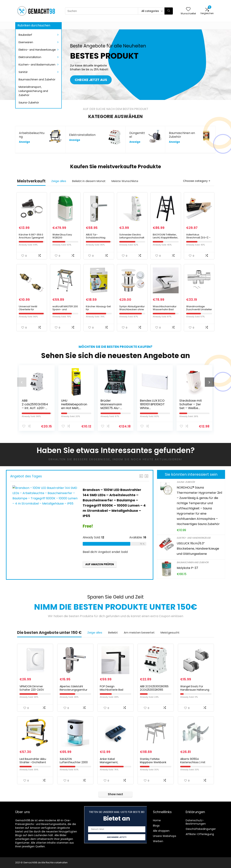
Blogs (156, 826)
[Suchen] (169, 11)
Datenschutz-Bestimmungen (196, 822)
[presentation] (22, 382)
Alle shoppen (161, 831)
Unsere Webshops (165, 836)
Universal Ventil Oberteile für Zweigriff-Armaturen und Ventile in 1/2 (31, 311)
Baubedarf (25, 35)
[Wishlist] (188, 9)
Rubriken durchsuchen (34, 25)
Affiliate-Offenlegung (200, 834)
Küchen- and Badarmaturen (37, 65)
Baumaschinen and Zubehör (37, 79)
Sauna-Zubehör (29, 103)
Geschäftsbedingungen (201, 829)
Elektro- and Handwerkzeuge (37, 50)
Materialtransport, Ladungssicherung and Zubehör (33, 91)
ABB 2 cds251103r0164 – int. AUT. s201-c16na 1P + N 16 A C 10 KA (35, 408)
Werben (158, 841)
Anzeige (24, 142)
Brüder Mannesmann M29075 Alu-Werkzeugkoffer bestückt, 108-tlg (114, 408)
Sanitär (23, 72)
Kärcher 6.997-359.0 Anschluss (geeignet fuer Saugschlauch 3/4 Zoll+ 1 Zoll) (31, 239)
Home (157, 820)
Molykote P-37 (187, 568)
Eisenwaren (26, 42)
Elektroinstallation (30, 57)
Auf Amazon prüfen (100, 564)
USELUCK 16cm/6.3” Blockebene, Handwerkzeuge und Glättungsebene (198, 549)
